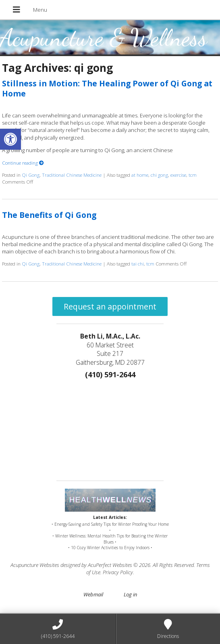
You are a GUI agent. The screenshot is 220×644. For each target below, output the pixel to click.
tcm (193, 175)
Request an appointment (110, 306)
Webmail (93, 594)
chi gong (159, 175)
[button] (10, 139)
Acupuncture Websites (35, 565)
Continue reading (23, 163)
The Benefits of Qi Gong (49, 215)
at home (140, 175)
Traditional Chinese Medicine (72, 175)
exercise (178, 175)
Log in (130, 594)
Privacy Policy (118, 572)
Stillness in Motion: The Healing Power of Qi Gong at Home (107, 88)
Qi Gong (31, 175)
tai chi (138, 263)
